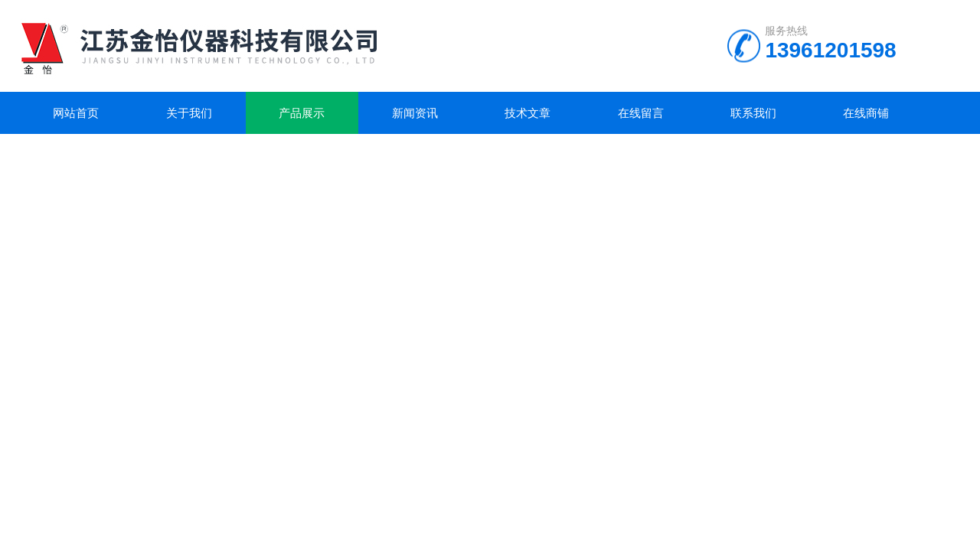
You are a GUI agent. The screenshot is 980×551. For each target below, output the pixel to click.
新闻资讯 (415, 113)
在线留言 (641, 113)
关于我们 (189, 113)
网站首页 (76, 113)
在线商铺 (866, 113)
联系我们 (753, 113)
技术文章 (528, 113)
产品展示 (302, 113)
